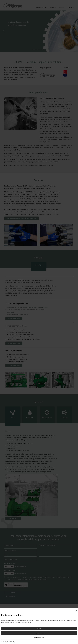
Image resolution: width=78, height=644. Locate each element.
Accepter (39, 628)
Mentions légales (5, 642)
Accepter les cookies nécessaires (39, 633)
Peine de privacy (14, 642)
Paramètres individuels (39, 638)
